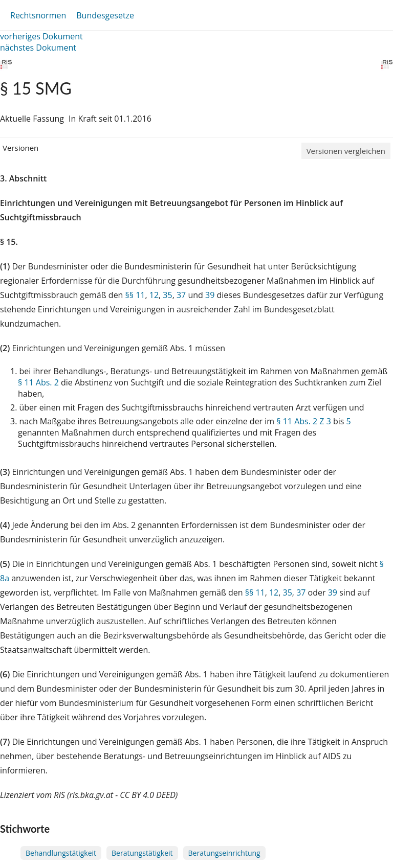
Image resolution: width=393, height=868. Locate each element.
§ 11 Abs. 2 (38, 382)
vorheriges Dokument (41, 36)
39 (210, 295)
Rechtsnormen (38, 15)
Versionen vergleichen (346, 151)
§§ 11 (135, 295)
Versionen (20, 148)
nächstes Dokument (38, 48)
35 (167, 295)
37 (181, 295)
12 (154, 295)
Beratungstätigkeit (142, 853)
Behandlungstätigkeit (61, 853)
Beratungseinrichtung (224, 853)
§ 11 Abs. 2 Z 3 (303, 421)
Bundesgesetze (105, 15)
